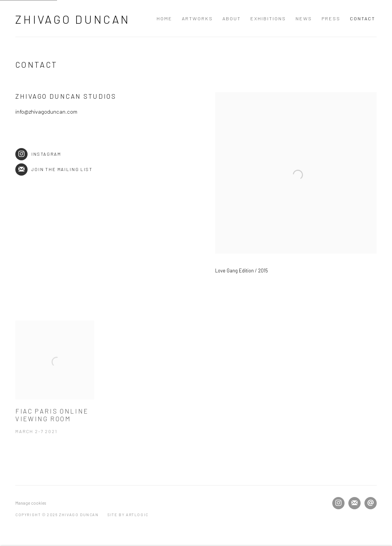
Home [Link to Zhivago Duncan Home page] (164, 18)
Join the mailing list (54, 169)
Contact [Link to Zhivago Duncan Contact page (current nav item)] (363, 18)
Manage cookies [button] (31, 503)
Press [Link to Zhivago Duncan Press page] (331, 18)
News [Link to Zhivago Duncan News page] (304, 18)
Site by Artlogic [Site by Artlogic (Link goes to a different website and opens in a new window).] (128, 515)
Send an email (371, 503)
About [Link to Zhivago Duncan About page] (232, 18)
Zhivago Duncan (73, 19)
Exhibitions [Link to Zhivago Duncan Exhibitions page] (268, 18)
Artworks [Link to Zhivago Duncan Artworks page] (197, 18)
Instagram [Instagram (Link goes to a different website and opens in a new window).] (38, 154)
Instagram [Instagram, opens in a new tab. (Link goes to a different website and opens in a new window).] (338, 503)
